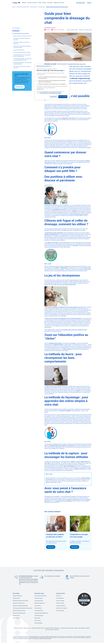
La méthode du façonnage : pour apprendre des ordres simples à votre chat (22, 59)
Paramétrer (53, 97)
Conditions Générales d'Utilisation (52, 628)
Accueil (14, 7)
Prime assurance (38, 608)
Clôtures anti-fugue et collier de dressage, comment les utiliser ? (22, 47)
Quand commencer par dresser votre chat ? (22, 36)
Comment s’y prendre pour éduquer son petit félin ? (22, 39)
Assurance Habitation (18, 596)
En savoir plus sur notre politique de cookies (51, 93)
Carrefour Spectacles (61, 606)
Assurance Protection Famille (19, 613)
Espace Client (37, 618)
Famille (39, 3)
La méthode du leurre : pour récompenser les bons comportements (22, 56)
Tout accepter (63, 97)
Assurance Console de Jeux (19, 603)
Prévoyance (50, 3)
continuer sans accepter (43, 66)
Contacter (47, 30)
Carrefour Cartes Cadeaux (62, 608)
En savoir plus (20, 87)
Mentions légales (27, 628)
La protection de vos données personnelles (69, 628)
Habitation (24, 3)
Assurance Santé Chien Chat (23, 7)
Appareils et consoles (59, 3)
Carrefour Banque (60, 598)
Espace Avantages (38, 623)
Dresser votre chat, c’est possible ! (21, 34)
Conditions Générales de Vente (38, 628)
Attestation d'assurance (40, 603)
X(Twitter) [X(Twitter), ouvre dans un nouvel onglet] (61, 30)
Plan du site (56, 630)
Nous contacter (38, 620)
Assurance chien (16, 618)
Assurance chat (34, 7)
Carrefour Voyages (60, 601)
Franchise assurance (39, 611)
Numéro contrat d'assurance (41, 596)
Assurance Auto (16, 598)
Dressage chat (42, 7)
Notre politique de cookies (84, 628)
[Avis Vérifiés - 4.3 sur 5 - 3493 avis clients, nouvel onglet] (84, 599)
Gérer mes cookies (49, 630)
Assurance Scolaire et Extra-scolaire (21, 601)
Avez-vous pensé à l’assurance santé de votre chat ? (22, 67)
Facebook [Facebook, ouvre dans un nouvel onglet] (54, 30)
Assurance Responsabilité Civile (41, 613)
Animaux (44, 3)
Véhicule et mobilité (32, 3)
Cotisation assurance (39, 616)
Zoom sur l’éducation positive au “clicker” (22, 52)
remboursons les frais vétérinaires (64, 501)
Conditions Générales (18, 628)
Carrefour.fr (59, 596)
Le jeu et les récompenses (19, 50)
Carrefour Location (60, 603)
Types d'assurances (39, 601)
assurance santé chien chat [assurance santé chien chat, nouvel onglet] (73, 499)
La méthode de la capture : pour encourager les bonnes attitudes (23, 63)
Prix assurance (38, 606)
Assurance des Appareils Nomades (20, 606)
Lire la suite (51, 547)
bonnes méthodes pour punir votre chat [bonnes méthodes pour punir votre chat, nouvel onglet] (79, 214)
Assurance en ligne (39, 598)
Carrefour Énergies (60, 611)
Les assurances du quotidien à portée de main (23, 608)
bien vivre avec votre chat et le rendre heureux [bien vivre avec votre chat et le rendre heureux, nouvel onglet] (65, 285)
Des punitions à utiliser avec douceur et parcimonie (22, 43)
